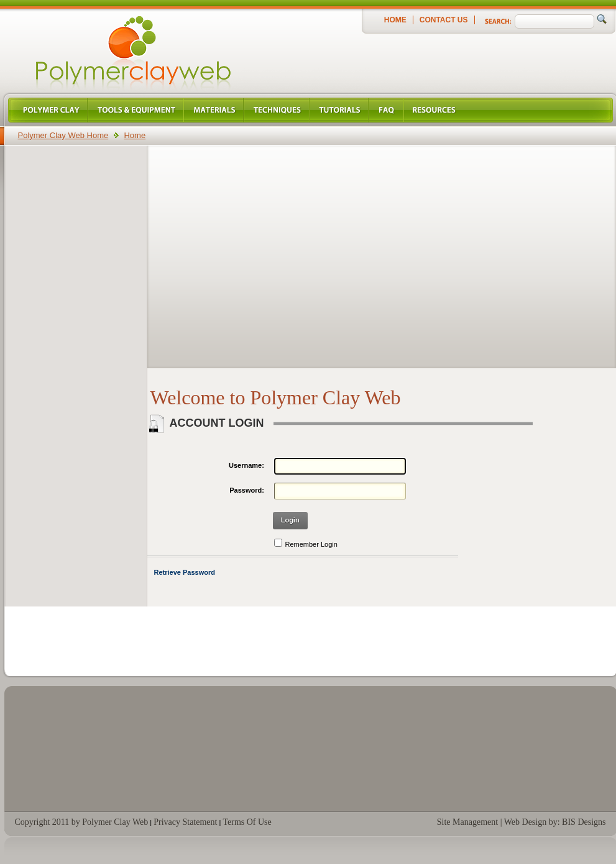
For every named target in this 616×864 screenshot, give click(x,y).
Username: (246, 465)
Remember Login (311, 544)
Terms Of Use (247, 822)
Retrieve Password (185, 572)
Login (290, 520)
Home (395, 20)
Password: (247, 490)
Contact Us (444, 20)
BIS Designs (584, 822)
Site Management (467, 822)
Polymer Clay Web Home (63, 135)
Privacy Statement (185, 822)
